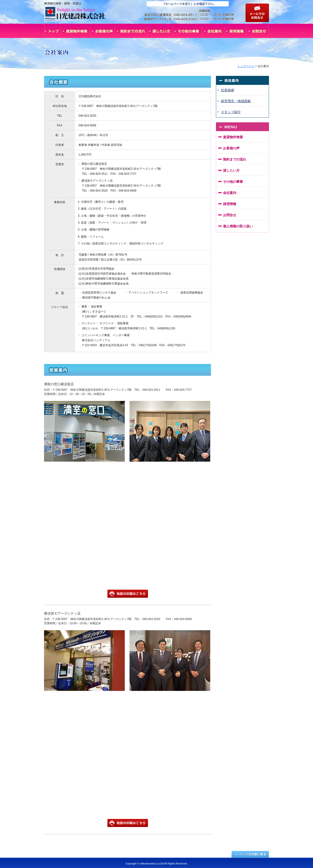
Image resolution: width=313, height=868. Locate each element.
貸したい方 (160, 31)
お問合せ (258, 31)
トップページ (246, 66)
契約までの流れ (131, 31)
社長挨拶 (228, 90)
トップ (52, 31)
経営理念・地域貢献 (236, 101)
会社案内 (213, 31)
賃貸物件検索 (75, 31)
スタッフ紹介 (231, 112)
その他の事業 (188, 31)
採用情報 (236, 31)
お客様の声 (103, 31)
